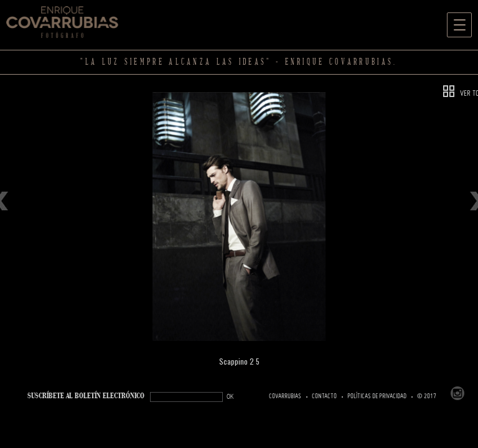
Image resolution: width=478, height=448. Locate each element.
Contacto (324, 396)
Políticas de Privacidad (377, 396)
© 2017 (427, 396)
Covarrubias (285, 396)
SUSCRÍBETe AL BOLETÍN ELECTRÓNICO (86, 396)
